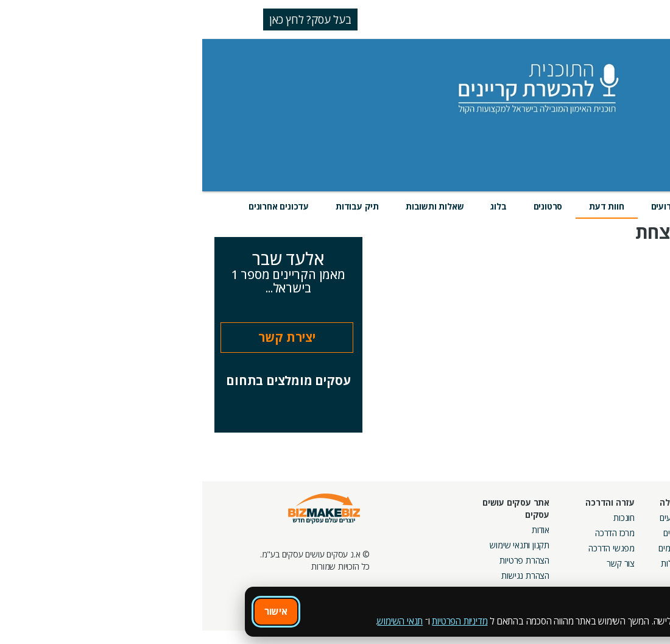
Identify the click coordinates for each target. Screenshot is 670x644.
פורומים (469, 548)
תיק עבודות (155, 206)
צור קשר (418, 563)
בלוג (296, 206)
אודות (338, 530)
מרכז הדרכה (413, 533)
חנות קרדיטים (629, 533)
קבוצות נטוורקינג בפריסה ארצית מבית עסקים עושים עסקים (524, 560)
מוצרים (516, 206)
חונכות (422, 518)
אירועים (463, 206)
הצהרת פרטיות (322, 560)
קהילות (470, 563)
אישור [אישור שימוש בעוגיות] (74, 611)
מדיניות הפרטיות (257, 621)
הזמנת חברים (630, 548)
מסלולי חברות (544, 518)
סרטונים (346, 206)
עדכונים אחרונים (76, 206)
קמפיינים (552, 533)
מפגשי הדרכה (409, 548)
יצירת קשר (85, 337)
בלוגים (471, 533)
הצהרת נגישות (323, 575)
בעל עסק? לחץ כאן (108, 19)
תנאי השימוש (198, 621)
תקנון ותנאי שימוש (317, 545)
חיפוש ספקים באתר (619, 518)
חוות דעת (404, 206)
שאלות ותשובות (232, 206)
